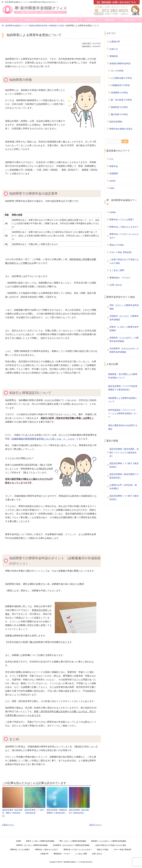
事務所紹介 (110, 20)
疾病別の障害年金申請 (120, 63)
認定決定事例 (116, 122)
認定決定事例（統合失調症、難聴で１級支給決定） (12, 813)
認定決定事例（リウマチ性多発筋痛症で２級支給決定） (123, 388)
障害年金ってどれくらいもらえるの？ (124, 236)
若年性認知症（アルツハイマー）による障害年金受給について (123, 413)
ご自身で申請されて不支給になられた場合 (124, 261)
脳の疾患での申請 (119, 114)
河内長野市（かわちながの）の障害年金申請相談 (124, 350)
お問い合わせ (130, 20)
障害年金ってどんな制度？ (122, 219)
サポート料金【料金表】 (121, 252)
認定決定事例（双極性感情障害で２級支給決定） (57, 811)
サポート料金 (51, 20)
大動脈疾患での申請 (120, 85)
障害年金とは (31, 20)
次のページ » (95, 824)
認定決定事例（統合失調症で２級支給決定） (79, 811)
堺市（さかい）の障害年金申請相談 (124, 307)
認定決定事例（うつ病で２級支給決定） (34, 811)
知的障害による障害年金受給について (123, 400)
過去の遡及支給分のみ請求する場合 (123, 427)
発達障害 (114, 173)
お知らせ (114, 49)
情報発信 (114, 56)
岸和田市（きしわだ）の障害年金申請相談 (124, 318)
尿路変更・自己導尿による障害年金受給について (123, 376)
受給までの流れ (71, 20)
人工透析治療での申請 (121, 78)
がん (112, 159)
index (112, 188)
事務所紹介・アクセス (120, 278)
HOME (12, 20)
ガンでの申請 (117, 71)
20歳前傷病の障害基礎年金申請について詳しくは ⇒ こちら (43, 439)
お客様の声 (90, 20)
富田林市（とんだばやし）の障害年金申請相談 (124, 339)
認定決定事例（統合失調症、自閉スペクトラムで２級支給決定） (124, 452)
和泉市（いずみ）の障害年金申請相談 (124, 329)
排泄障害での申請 (119, 93)
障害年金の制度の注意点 (121, 129)
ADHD (113, 181)
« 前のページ (8, 824)
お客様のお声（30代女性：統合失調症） (123, 487)
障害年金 (114, 166)
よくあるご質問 (117, 270)
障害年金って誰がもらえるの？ (124, 227)
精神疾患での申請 (119, 107)
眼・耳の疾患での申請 (121, 100)
